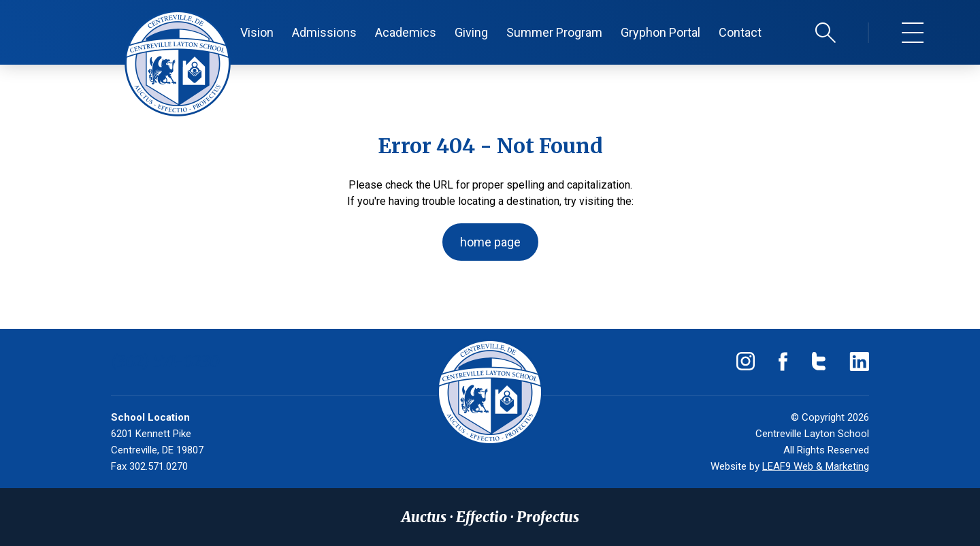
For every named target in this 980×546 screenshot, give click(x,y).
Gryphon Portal (660, 32)
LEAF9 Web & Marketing (816, 466)
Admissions (324, 32)
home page (490, 242)
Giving (471, 32)
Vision (257, 32)
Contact (740, 32)
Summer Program (554, 32)
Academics (406, 32)
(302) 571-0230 (165, 361)
